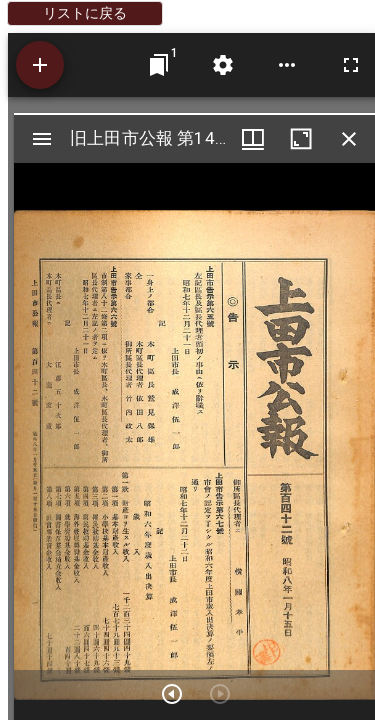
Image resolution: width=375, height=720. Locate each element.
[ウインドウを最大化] (301, 139)
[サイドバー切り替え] (42, 139)
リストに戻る (85, 13)
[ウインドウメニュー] (253, 139)
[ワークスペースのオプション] (287, 65)
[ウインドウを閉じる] (349, 139)
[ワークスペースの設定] (223, 65)
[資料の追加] (40, 65)
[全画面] (351, 65)
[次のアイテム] (172, 694)
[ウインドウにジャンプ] (159, 65)
